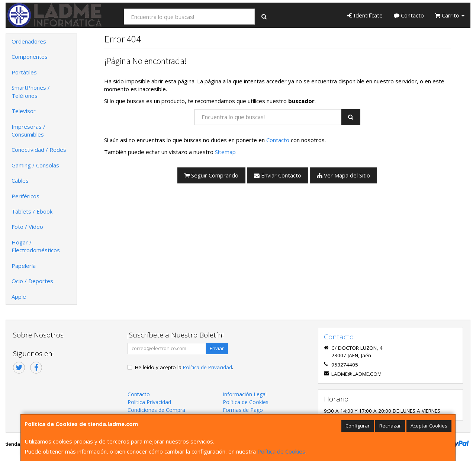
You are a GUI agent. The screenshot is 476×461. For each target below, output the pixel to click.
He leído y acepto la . (184, 367)
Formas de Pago (243, 410)
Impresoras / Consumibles (28, 130)
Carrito (450, 15)
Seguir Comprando (211, 175)
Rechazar (390, 426)
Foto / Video (27, 227)
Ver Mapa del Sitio (343, 175)
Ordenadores (29, 41)
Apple (19, 297)
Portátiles (24, 72)
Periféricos (25, 196)
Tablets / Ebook (32, 211)
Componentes (30, 57)
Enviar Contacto (278, 175)
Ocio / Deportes (32, 281)
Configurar (358, 426)
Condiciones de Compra (156, 410)
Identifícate (365, 15)
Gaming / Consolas (35, 165)
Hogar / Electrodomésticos (36, 246)
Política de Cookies (281, 451)
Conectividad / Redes (39, 150)
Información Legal (245, 394)
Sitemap (225, 152)
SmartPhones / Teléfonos (31, 91)
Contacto (409, 15)
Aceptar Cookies (429, 426)
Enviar (217, 348)
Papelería (24, 266)
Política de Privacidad (208, 367)
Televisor (24, 111)
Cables (20, 180)
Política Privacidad (149, 402)
